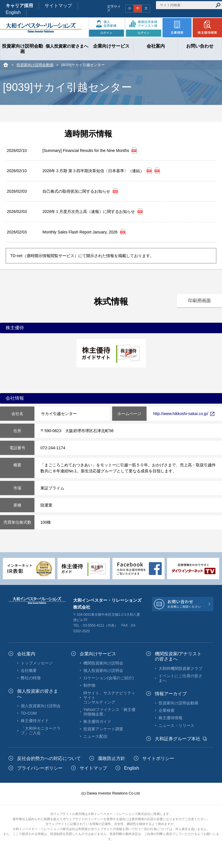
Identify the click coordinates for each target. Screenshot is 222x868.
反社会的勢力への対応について (49, 758)
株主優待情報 (170, 718)
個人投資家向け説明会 (41, 706)
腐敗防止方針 (112, 758)
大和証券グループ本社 (178, 739)
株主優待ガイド (35, 721)
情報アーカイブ (171, 694)
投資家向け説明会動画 (35, 65)
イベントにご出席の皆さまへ (180, 678)
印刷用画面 (200, 301)
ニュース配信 (95, 736)
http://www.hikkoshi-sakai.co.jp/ (184, 414)
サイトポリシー (158, 758)
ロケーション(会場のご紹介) (109, 678)
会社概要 (29, 670)
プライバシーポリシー (40, 768)
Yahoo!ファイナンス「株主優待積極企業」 (109, 712)
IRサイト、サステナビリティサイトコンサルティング (109, 698)
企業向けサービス (98, 654)
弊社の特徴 (31, 678)
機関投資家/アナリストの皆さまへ (178, 656)
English (13, 12)
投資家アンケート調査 (103, 729)
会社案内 (26, 654)
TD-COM (29, 713)
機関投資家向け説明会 (103, 663)
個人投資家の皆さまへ (38, 694)
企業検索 (166, 710)
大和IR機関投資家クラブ (180, 668)
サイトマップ (58, 6)
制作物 (89, 685)
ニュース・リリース (176, 725)
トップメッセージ (37, 663)
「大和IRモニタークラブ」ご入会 (41, 731)
